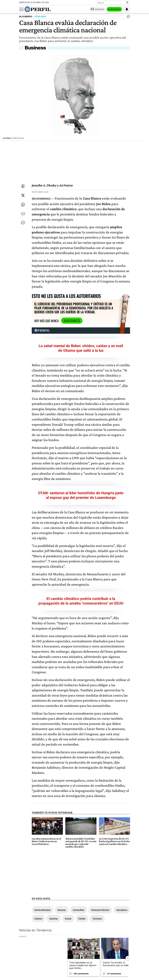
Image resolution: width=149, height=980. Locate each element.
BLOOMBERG (26, 17)
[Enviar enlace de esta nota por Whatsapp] (23, 205)
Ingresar (99, 9)
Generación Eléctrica (100, 910)
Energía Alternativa (42, 910)
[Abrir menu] (21, 9)
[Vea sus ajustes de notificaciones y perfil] (127, 9)
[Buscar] (112, 3)
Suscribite (114, 9)
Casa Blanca (122, 910)
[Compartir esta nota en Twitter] (23, 195)
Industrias (54, 918)
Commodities (79, 910)
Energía (68, 918)
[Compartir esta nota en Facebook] (23, 186)
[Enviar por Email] (23, 214)
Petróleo (82, 918)
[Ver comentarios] (128, 17)
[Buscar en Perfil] (127, 3)
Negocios (62, 910)
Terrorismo (97, 918)
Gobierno (38, 918)
